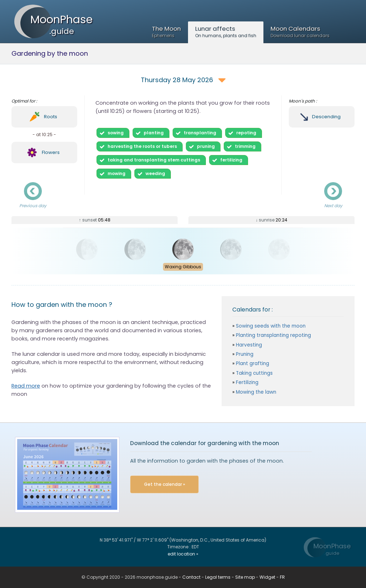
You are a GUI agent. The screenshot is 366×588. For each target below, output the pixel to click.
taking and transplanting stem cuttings (154, 160)
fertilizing (231, 160)
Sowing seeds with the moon (270, 326)
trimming (245, 146)
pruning (206, 146)
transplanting (200, 133)
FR (282, 577)
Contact (191, 577)
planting (154, 133)
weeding (155, 173)
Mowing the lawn (255, 392)
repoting (246, 133)
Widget (267, 577)
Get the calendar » (165, 484)
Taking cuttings (254, 373)
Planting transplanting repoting (273, 335)
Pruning (244, 354)
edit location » (183, 554)
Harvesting (248, 345)
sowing (116, 133)
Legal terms (218, 577)
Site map (245, 577)
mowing (117, 173)
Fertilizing (246, 382)
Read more (26, 386)
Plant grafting (252, 363)
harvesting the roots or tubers (142, 146)
